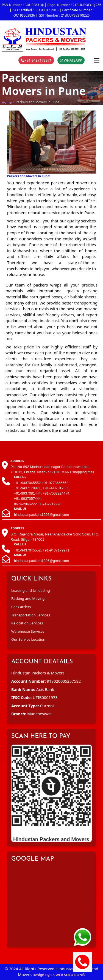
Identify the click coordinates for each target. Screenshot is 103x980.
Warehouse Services (28, 631)
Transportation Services (31, 615)
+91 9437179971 (36, 60)
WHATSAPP (71, 60)
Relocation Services (27, 623)
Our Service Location (28, 639)
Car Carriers (21, 607)
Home (7, 102)
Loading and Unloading (31, 590)
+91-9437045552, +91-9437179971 (42, 550)
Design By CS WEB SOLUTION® (59, 975)
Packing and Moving (28, 598)
